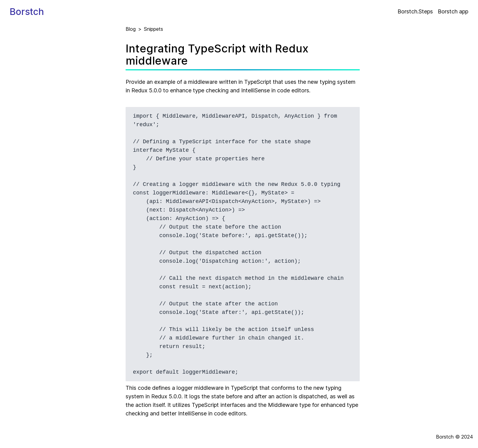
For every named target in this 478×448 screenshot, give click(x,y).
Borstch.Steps (415, 11)
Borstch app (453, 11)
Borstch (27, 12)
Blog (131, 29)
